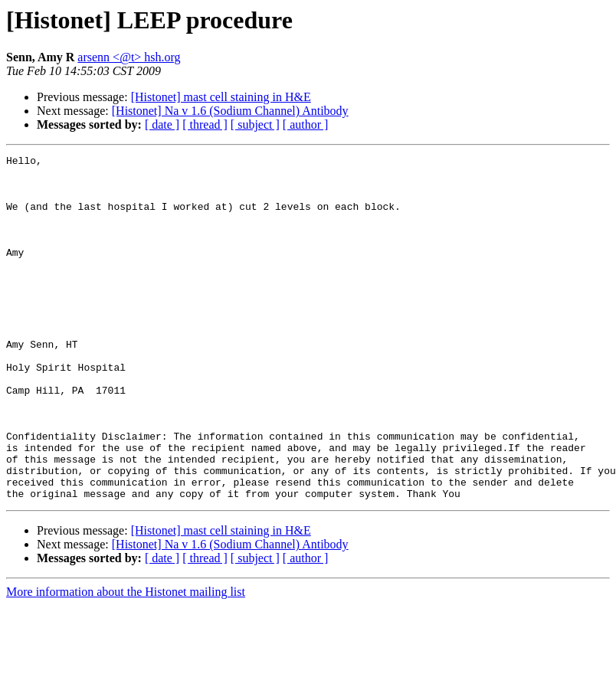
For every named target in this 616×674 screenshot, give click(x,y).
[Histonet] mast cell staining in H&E (221, 97)
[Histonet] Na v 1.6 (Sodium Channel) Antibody (230, 111)
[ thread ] (205, 124)
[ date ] (162, 124)
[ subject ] (255, 124)
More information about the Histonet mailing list (126, 661)
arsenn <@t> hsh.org (129, 57)
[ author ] (306, 124)
